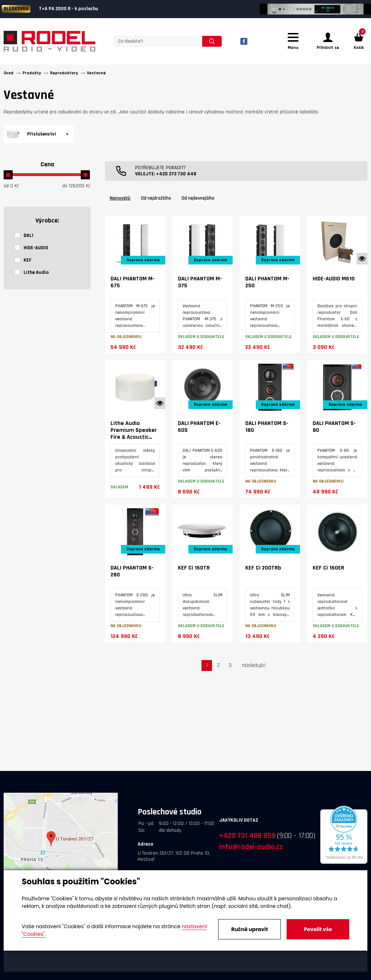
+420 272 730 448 (176, 174)
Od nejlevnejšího (198, 198)
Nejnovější (120, 198)
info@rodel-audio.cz (251, 847)
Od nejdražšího (156, 198)
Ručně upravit (249, 929)
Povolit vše (318, 929)
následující (254, 665)
